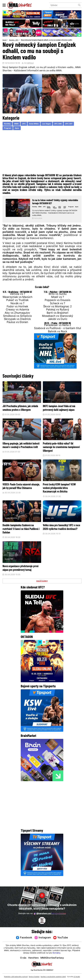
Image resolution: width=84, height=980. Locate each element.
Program (8, 128)
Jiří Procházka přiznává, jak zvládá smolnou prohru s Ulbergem (21, 411)
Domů (5, 40)
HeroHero (33, 958)
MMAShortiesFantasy (52, 958)
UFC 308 (58, 124)
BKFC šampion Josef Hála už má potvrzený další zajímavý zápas (61, 411)
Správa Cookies (34, 977)
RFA (14, 564)
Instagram (43, 938)
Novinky (12, 40)
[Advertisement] (42, 153)
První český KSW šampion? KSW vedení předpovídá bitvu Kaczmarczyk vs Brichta (62, 492)
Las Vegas (46, 124)
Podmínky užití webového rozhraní (16, 977)
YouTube (61, 938)
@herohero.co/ (50, 914)
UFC (17, 40)
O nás (23, 958)
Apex (17, 128)
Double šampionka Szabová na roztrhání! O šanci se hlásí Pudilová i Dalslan (21, 533)
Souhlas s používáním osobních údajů (53, 977)
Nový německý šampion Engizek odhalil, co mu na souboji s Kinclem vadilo (47, 40)
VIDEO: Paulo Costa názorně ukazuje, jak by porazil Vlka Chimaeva (20, 492)
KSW (54, 482)
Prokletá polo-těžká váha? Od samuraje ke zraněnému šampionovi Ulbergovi (62, 452)
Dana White (34, 124)
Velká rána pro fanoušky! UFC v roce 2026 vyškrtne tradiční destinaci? (62, 533)
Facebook (24, 938)
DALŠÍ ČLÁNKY (42, 589)
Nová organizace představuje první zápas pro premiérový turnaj (21, 574)
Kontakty (56, 953)
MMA (16, 124)
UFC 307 (69, 124)
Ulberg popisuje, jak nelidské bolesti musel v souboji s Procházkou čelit (21, 452)
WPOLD (30, 63)
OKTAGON (16, 523)
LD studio (77, 977)
